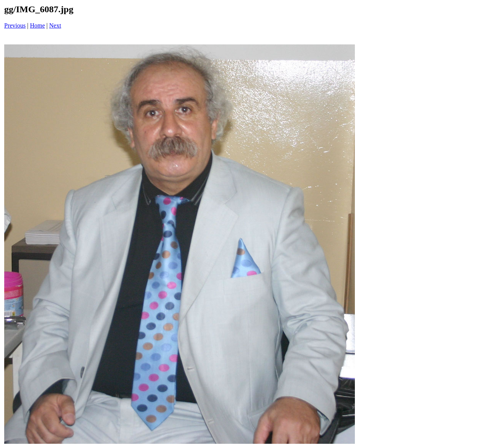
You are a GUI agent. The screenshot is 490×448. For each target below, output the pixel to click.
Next (55, 25)
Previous (15, 25)
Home (37, 25)
